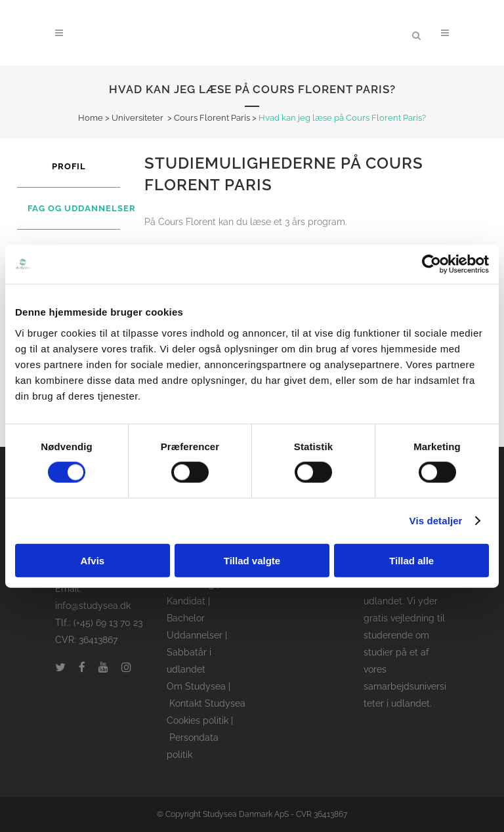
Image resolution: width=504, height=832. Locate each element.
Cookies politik (198, 720)
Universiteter (137, 118)
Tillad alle (411, 560)
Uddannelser (195, 635)
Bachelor (186, 618)
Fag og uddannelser (82, 208)
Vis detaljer (436, 521)
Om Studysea (196, 686)
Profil (69, 166)
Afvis (92, 560)
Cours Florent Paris (212, 118)
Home (91, 118)
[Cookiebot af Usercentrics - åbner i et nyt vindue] (431, 264)
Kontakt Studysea (207, 703)
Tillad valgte (252, 560)
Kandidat (186, 601)
